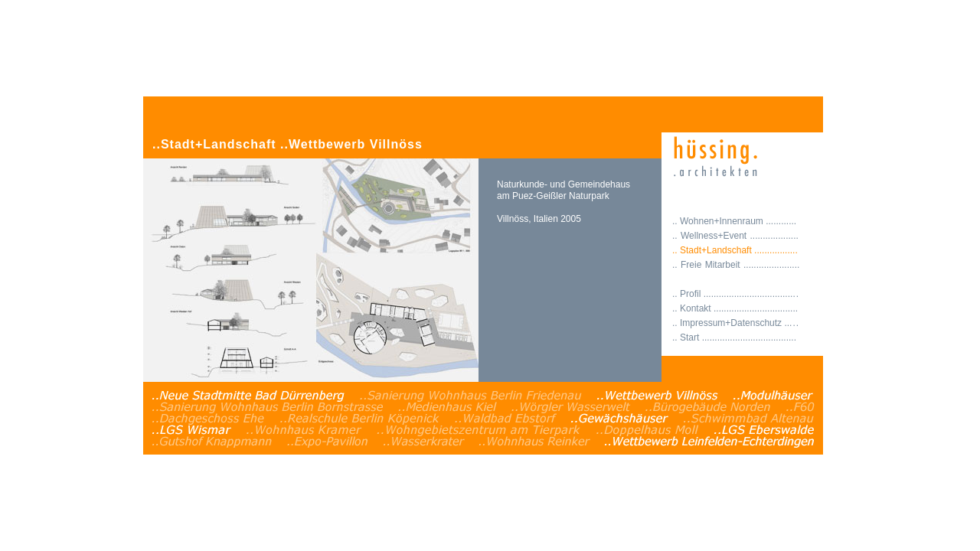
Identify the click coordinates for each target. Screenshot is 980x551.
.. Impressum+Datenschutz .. (736, 323)
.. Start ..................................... (734, 337)
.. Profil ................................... (736, 294)
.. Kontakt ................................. (735, 308)
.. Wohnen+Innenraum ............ (734, 221)
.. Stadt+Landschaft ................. (735, 250)
